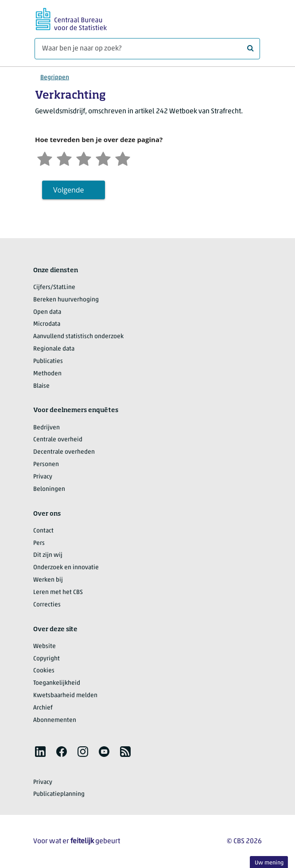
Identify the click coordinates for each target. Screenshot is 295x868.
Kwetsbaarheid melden (65, 696)
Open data (47, 312)
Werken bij (48, 580)
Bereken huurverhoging (66, 300)
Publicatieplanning (59, 794)
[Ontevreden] (64, 158)
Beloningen (49, 489)
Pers (39, 543)
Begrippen (55, 78)
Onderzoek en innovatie (66, 568)
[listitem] (40, 752)
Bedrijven (47, 428)
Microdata (47, 324)
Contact (43, 531)
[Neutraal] (84, 158)
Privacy (43, 477)
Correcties (47, 605)
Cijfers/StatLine (54, 287)
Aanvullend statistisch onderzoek (78, 337)
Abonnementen (55, 720)
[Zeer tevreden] (123, 158)
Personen (46, 465)
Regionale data (54, 349)
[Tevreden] (103, 158)
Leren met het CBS (58, 592)
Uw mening (269, 863)
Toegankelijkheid (57, 683)
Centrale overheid (58, 440)
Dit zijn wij (48, 555)
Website (45, 646)
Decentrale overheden (64, 452)
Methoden (47, 374)
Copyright (47, 659)
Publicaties (48, 361)
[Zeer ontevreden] (45, 158)
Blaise (41, 386)
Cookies (44, 671)
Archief (43, 708)
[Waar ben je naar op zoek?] (147, 49)
